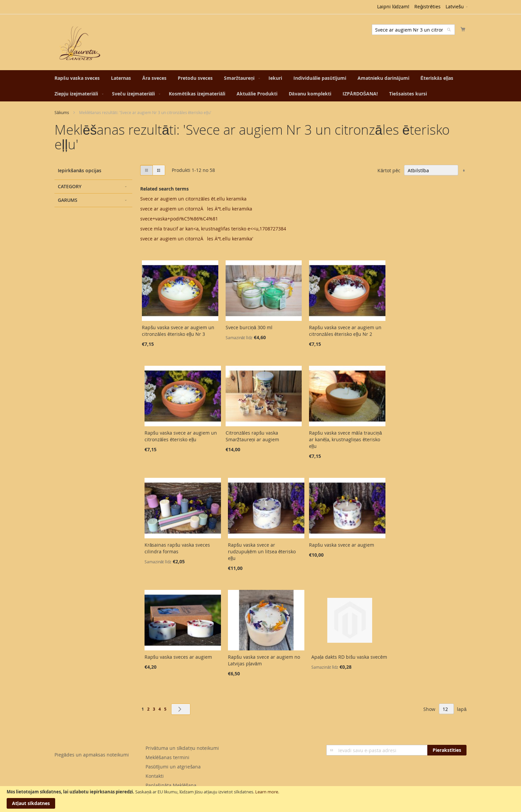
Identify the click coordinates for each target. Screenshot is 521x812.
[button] (457, 7)
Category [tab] (70, 186)
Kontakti (155, 776)
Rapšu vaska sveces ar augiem (178, 657)
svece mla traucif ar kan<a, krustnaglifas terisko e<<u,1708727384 (213, 229)
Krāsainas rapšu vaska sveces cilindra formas (177, 548)
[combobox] (413, 30)
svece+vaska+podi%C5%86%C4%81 (179, 219)
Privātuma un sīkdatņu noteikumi (182, 748)
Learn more (267, 792)
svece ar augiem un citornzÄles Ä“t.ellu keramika (196, 209)
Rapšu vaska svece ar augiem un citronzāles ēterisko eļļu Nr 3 (178, 331)
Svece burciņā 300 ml (249, 327)
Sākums (62, 112)
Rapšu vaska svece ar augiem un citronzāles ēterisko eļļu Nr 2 (345, 331)
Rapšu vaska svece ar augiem (342, 545)
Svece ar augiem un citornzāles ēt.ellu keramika (193, 199)
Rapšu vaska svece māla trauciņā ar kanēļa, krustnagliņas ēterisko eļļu (345, 439)
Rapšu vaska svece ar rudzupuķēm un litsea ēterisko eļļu (262, 551)
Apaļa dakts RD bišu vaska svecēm (349, 657)
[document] (260, 799)
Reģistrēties (427, 6)
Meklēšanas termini (167, 757)
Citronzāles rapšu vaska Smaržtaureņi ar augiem (253, 436)
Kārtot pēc (389, 170)
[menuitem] (77, 78)
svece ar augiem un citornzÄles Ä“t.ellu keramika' (197, 239)
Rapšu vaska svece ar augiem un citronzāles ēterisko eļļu (181, 436)
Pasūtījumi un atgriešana (173, 767)
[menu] (260, 86)
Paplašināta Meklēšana (171, 785)
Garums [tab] (68, 200)
